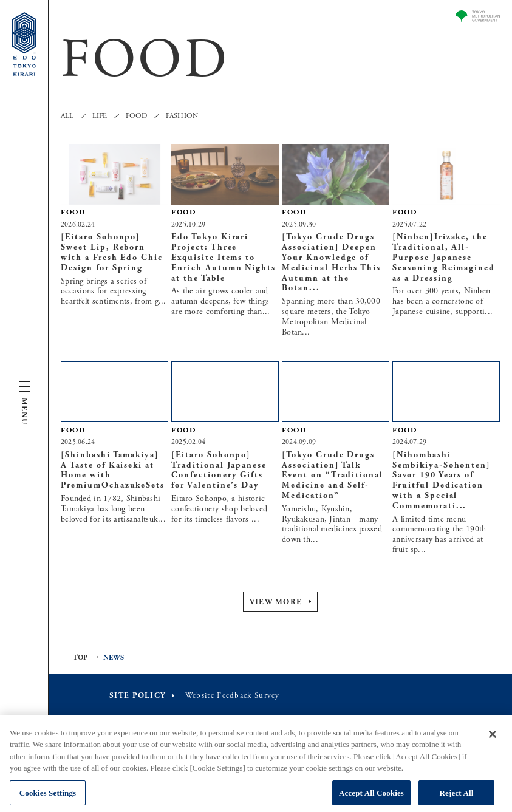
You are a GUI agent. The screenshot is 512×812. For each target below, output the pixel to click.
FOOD (137, 116)
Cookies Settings (48, 797)
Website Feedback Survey (233, 696)
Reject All (457, 797)
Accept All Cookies (371, 797)
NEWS (114, 658)
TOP (80, 658)
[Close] (493, 739)
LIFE (100, 116)
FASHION (182, 116)
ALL (67, 116)
